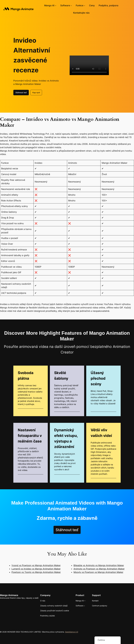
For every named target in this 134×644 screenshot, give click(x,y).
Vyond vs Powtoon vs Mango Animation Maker (36, 565)
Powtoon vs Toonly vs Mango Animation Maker (36, 572)
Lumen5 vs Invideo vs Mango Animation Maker (36, 569)
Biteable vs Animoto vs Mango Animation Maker (99, 565)
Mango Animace (9, 595)
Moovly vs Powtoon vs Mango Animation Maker (98, 572)
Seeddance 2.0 (72, 632)
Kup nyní (36, 92)
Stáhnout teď (21, 92)
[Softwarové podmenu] (71, 5)
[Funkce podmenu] (85, 5)
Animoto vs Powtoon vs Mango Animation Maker (99, 569)
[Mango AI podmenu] (56, 5)
